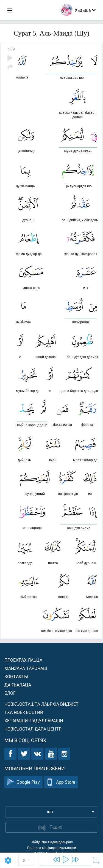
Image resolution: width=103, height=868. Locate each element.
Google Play (23, 782)
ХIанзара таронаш (26, 668)
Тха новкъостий (24, 712)
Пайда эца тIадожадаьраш (52, 842)
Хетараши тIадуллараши (34, 720)
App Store (61, 782)
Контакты (16, 676)
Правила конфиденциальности (52, 848)
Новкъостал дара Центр (33, 729)
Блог (10, 693)
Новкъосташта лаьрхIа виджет (41, 704)
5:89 (11, 49)
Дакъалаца (18, 685)
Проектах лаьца (23, 660)
